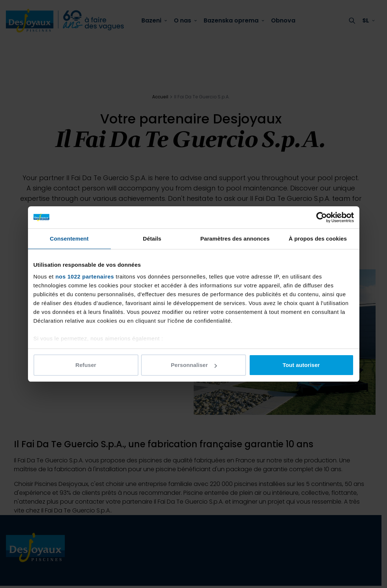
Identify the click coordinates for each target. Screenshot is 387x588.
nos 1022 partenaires (85, 276)
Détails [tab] (152, 239)
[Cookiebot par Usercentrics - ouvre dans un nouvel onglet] (322, 217)
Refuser (86, 365)
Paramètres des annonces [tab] (235, 239)
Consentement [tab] (69, 239)
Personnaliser (194, 365)
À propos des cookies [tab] (318, 239)
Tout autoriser (301, 365)
